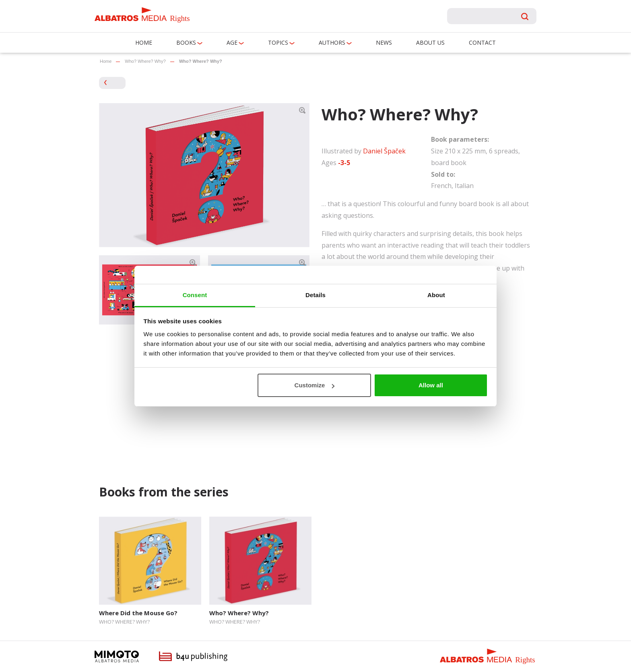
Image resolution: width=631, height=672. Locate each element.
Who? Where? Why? (145, 61)
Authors (332, 42)
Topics (278, 42)
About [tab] (436, 295)
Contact (482, 42)
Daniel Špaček (384, 151)
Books (186, 42)
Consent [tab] (195, 295)
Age (232, 42)
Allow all (431, 385)
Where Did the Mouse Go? (138, 613)
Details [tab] (315, 295)
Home (144, 42)
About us (430, 42)
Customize (315, 385)
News (384, 42)
